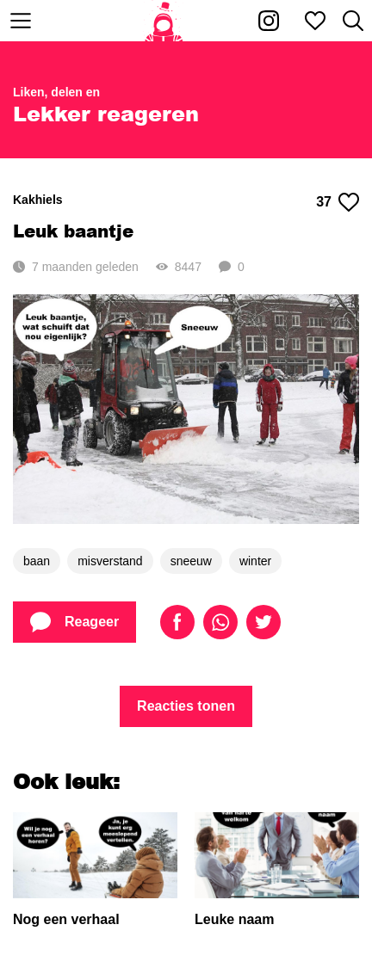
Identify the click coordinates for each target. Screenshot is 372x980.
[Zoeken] (353, 21)
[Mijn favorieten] (315, 21)
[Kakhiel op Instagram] (269, 21)
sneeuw (191, 561)
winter (255, 561)
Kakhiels (38, 200)
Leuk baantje (73, 231)
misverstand (110, 561)
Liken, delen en (56, 92)
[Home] (164, 21)
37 (338, 202)
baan (37, 561)
